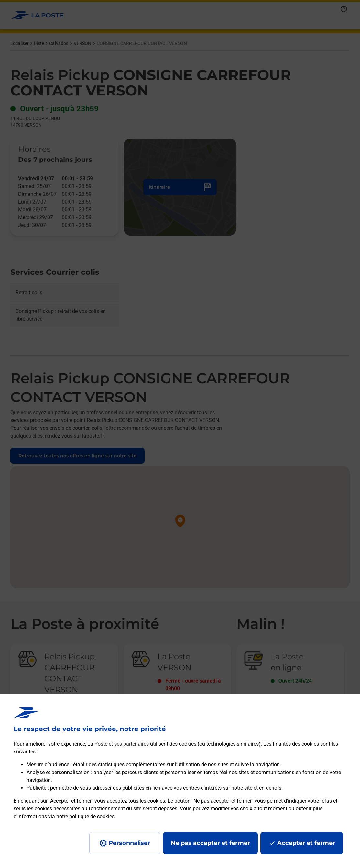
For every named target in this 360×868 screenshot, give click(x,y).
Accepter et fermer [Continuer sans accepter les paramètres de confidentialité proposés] (306, 843)
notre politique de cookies (85, 816)
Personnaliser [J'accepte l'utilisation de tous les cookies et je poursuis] (129, 843)
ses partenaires (131, 744)
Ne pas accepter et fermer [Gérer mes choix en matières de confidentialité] (210, 843)
